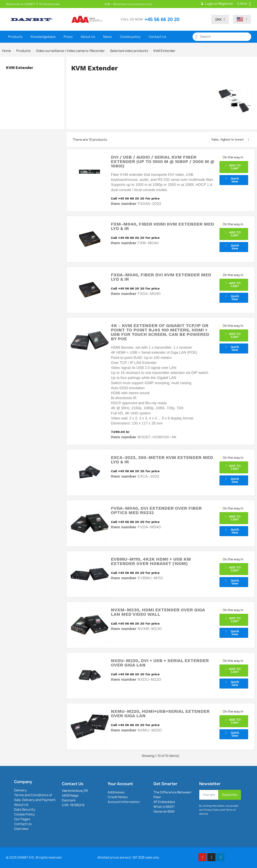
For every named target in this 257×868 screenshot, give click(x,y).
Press (68, 37)
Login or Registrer (217, 4)
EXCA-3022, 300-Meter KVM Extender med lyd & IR (162, 460)
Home (7, 51)
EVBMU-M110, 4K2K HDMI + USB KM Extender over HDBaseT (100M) (151, 561)
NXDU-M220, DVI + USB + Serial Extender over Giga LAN (160, 663)
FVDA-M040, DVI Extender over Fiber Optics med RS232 (156, 510)
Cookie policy (130, 37)
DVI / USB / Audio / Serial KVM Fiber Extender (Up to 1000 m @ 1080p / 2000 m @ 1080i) (163, 162)
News (108, 37)
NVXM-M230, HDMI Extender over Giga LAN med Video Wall (158, 612)
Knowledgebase (43, 37)
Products (15, 37)
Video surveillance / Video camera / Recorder (70, 51)
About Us (88, 37)
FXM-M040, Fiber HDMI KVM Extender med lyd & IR (162, 226)
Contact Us (157, 37)
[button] (234, 167)
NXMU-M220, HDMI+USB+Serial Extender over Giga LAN (160, 714)
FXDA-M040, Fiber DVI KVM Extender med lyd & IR (161, 277)
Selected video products (129, 51)
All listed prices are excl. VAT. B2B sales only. (128, 857)
